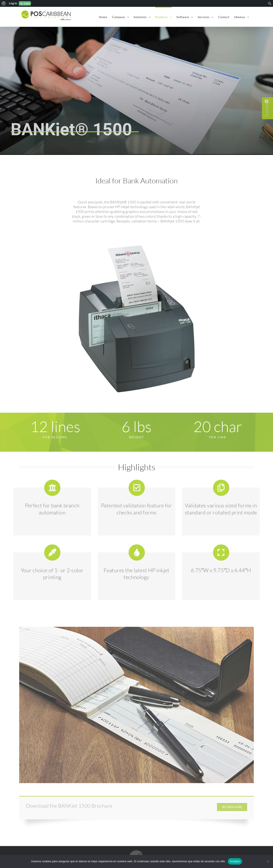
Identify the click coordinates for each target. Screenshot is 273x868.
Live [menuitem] (27, 4)
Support (267, 108)
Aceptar (235, 861)
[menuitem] (4, 3)
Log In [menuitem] (13, 3)
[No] (268, 861)
